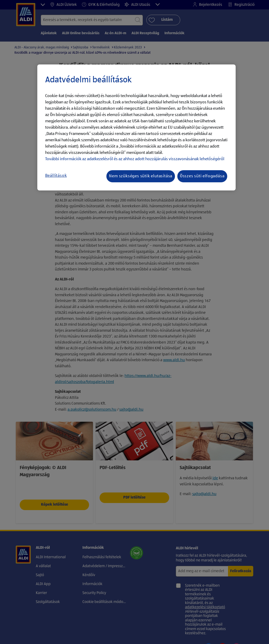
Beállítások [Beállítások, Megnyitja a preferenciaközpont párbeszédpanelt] (56, 176)
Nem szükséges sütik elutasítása (141, 176)
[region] (136, 128)
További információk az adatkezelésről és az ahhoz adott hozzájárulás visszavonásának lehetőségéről (135, 159)
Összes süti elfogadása (202, 176)
